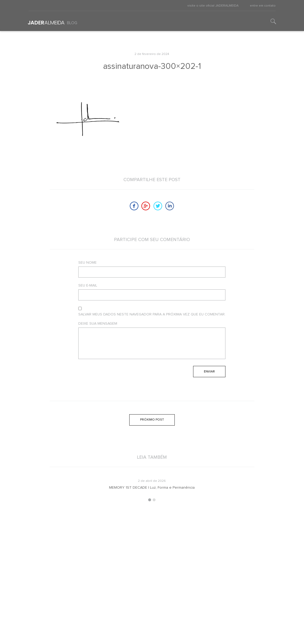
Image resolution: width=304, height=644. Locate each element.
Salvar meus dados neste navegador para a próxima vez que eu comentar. (152, 314)
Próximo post (152, 420)
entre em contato (263, 6)
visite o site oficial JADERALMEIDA (213, 6)
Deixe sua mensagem (98, 324)
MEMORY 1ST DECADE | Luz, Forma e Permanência (152, 488)
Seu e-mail (88, 285)
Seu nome (87, 263)
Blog (72, 23)
